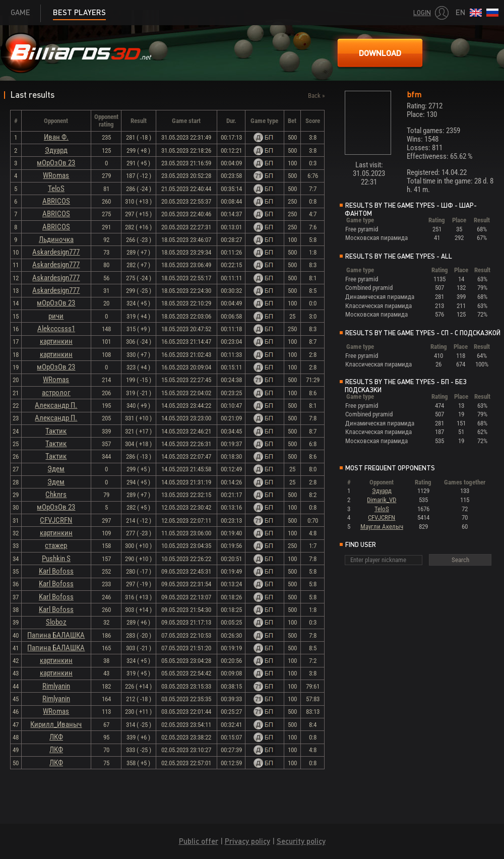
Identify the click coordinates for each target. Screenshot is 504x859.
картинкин (56, 341)
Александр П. (56, 405)
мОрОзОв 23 (56, 163)
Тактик (56, 431)
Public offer (199, 841)
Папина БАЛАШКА (56, 635)
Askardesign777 (56, 252)
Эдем (56, 469)
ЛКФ (56, 737)
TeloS (56, 189)
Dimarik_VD (382, 500)
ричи (56, 316)
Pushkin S (56, 559)
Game (20, 12)
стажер (56, 545)
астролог (56, 393)
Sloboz (56, 622)
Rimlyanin (56, 686)
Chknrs (56, 495)
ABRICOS (56, 201)
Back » (316, 96)
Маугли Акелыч (382, 527)
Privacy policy (247, 841)
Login (422, 13)
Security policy (301, 841)
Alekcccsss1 (56, 329)
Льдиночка (56, 239)
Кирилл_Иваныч (56, 724)
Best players (79, 12)
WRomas (56, 175)
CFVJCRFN (56, 520)
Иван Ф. (56, 137)
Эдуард (56, 150)
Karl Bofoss (56, 571)
